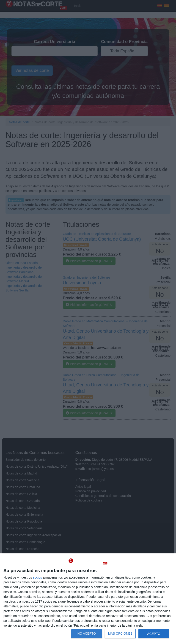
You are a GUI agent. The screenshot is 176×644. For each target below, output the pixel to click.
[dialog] (88, 599)
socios (37, 577)
